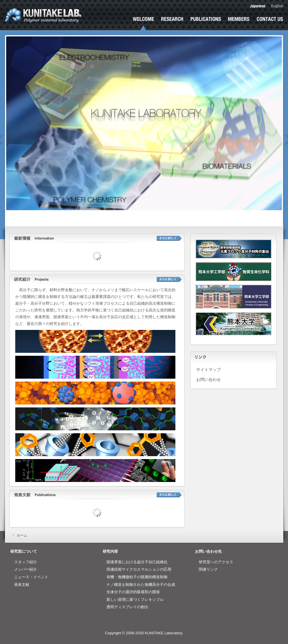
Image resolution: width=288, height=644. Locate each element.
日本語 (258, 6)
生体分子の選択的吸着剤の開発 (133, 592)
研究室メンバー (239, 24)
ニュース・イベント (31, 577)
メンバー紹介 (26, 569)
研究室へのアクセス (216, 562)
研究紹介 (172, 24)
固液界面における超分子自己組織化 (137, 562)
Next (274, 146)
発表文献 (206, 24)
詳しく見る (169, 238)
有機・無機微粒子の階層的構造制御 (137, 577)
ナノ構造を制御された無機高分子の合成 (141, 585)
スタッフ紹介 (26, 562)
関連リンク (208, 569)
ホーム (143, 24)
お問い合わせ (270, 24)
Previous (15, 146)
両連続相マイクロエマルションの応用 (139, 569)
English (277, 6)
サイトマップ (209, 370)
